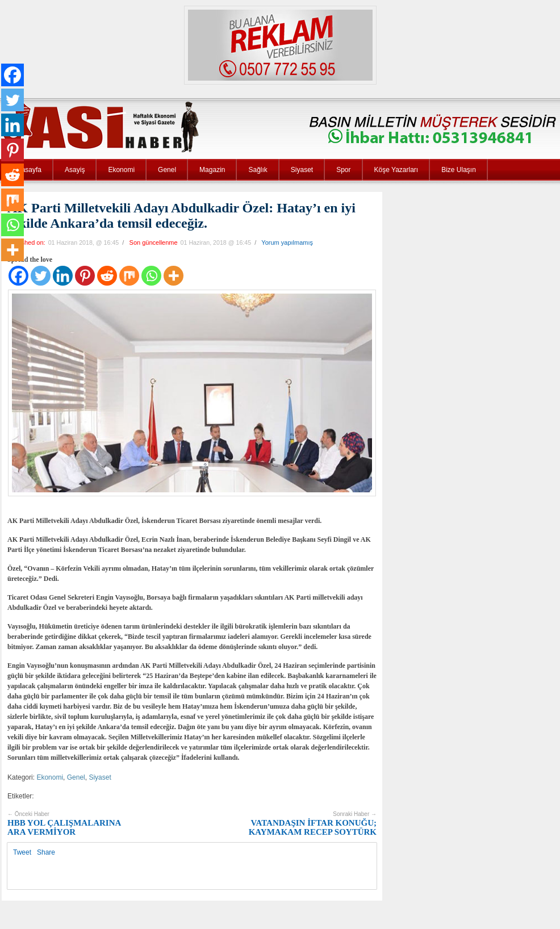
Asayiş (75, 170)
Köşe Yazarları (396, 170)
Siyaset (302, 170)
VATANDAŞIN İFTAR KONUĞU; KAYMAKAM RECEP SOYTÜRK (313, 824)
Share (46, 852)
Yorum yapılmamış (287, 242)
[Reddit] (107, 276)
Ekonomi (121, 170)
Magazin (212, 170)
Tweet (22, 852)
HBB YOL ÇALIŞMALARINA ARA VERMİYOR (64, 824)
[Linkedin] (63, 276)
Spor (343, 170)
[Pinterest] (85, 276)
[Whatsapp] (151, 276)
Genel (167, 170)
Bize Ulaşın (459, 170)
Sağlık (258, 170)
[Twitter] (41, 276)
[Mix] (129, 276)
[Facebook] (18, 276)
